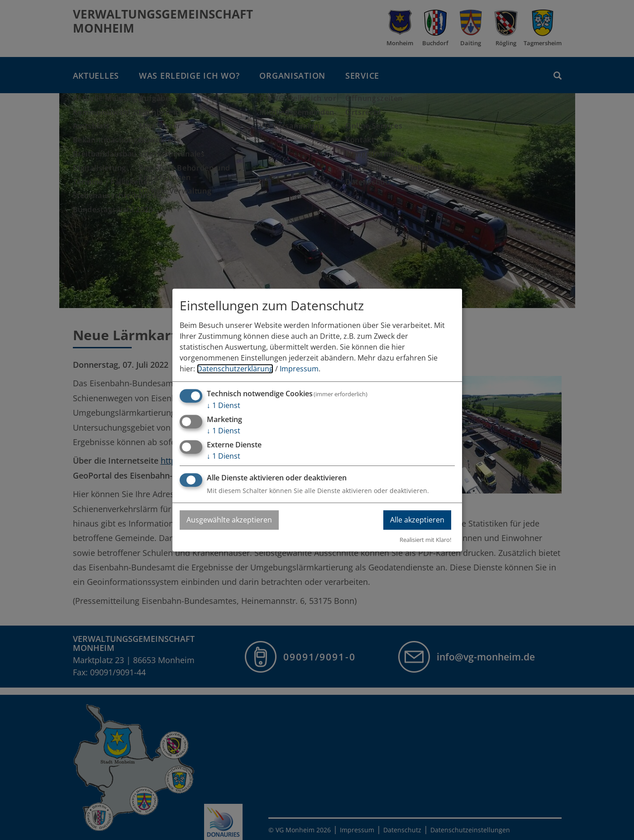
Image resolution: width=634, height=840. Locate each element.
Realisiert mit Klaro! (425, 540)
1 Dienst (224, 405)
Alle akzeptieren (417, 520)
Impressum (299, 369)
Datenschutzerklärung (235, 369)
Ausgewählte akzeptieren (229, 520)
